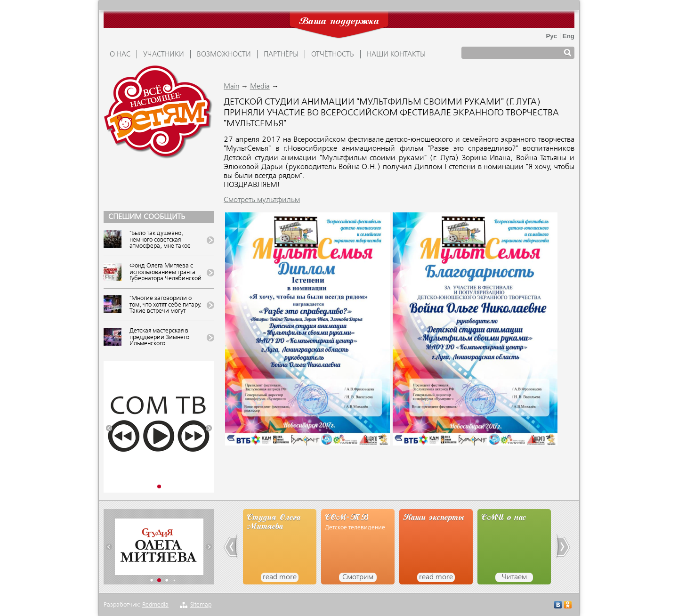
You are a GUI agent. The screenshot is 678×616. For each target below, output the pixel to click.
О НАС (120, 55)
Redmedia (155, 605)
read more (280, 577)
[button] (109, 428)
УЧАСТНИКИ (164, 55)
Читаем (514, 577)
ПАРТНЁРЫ (281, 55)
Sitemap (201, 605)
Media (260, 87)
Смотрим (358, 577)
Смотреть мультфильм (262, 200)
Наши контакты (396, 55)
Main (231, 87)
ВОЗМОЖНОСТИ (224, 55)
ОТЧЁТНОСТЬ (333, 55)
